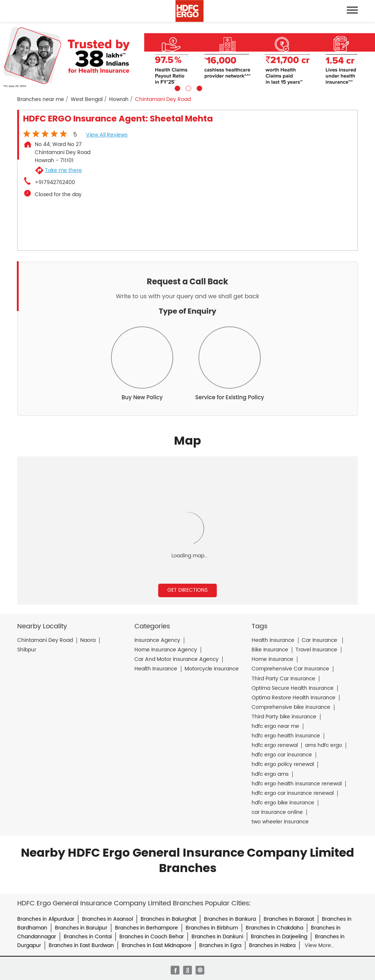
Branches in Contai (88, 937)
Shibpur (27, 650)
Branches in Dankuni (217, 937)
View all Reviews (107, 135)
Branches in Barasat (289, 919)
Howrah (119, 100)
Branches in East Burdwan (81, 945)
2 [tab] (187, 87)
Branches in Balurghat (168, 919)
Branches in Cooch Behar (152, 937)
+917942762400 (55, 183)
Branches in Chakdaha (274, 928)
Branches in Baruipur (81, 928)
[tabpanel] (187, 57)
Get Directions (187, 590)
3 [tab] (198, 87)
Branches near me (41, 100)
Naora (88, 640)
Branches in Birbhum (212, 928)
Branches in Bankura (230, 919)
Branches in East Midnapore (157, 945)
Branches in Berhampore (146, 928)
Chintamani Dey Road (45, 640)
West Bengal (87, 100)
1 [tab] (177, 87)
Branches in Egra (220, 945)
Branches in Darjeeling (279, 937)
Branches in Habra (272, 945)
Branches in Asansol (107, 919)
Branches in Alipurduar (46, 919)
